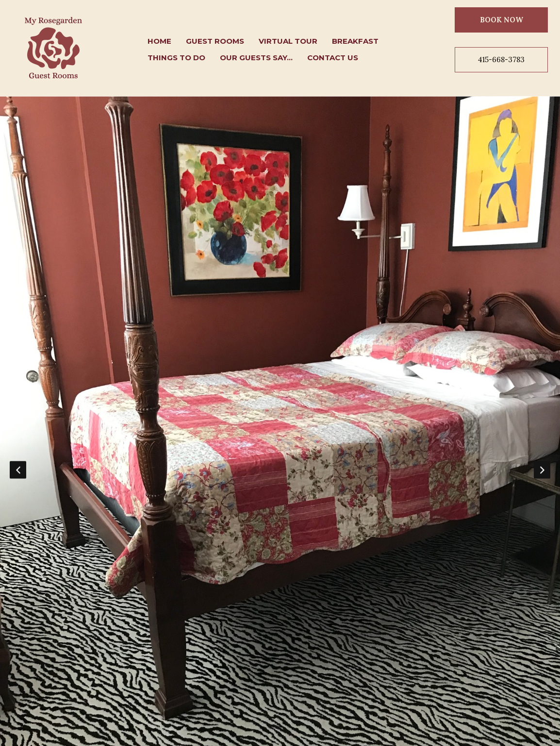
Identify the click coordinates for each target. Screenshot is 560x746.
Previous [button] (18, 470)
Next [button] (542, 470)
